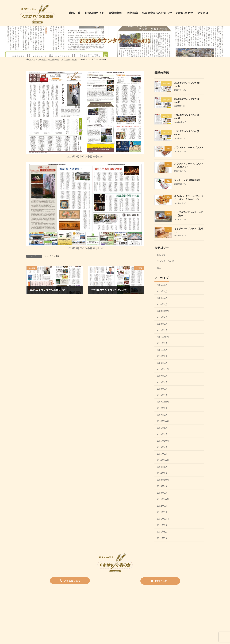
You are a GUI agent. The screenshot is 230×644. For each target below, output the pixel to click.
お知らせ (161, 255)
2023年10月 (163, 311)
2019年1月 (162, 382)
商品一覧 (69, 588)
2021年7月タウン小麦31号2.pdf (85, 248)
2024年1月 (162, 304)
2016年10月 (163, 421)
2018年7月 (162, 389)
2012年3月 (162, 512)
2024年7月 (162, 298)
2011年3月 (162, 538)
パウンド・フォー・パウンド (189, 147)
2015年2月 (162, 454)
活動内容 (99, 588)
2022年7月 (162, 330)
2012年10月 (163, 499)
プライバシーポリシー (142, 588)
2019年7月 (162, 376)
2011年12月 (163, 519)
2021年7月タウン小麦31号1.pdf (85, 156)
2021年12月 (163, 337)
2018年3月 (162, 395)
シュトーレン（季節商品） (188, 180)
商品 (159, 268)
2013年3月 (162, 493)
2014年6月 (162, 467)
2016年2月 (162, 434)
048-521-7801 (72, 581)
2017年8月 (162, 408)
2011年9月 (162, 525)
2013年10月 (163, 480)
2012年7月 (162, 506)
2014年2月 (162, 473)
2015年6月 (162, 447)
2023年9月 (162, 317)
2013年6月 (162, 486)
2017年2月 (162, 415)
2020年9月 (162, 356)
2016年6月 (162, 428)
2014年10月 (163, 460)
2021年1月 (162, 350)
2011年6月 (162, 532)
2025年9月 (162, 285)
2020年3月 (162, 363)
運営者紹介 (84, 588)
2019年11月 (163, 369)
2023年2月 (162, 324)
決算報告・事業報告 (117, 588)
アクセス (161, 588)
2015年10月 (163, 441)
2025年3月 (162, 291)
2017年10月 (163, 402)
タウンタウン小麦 (52, 256)
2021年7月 (162, 343)
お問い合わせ (162, 581)
